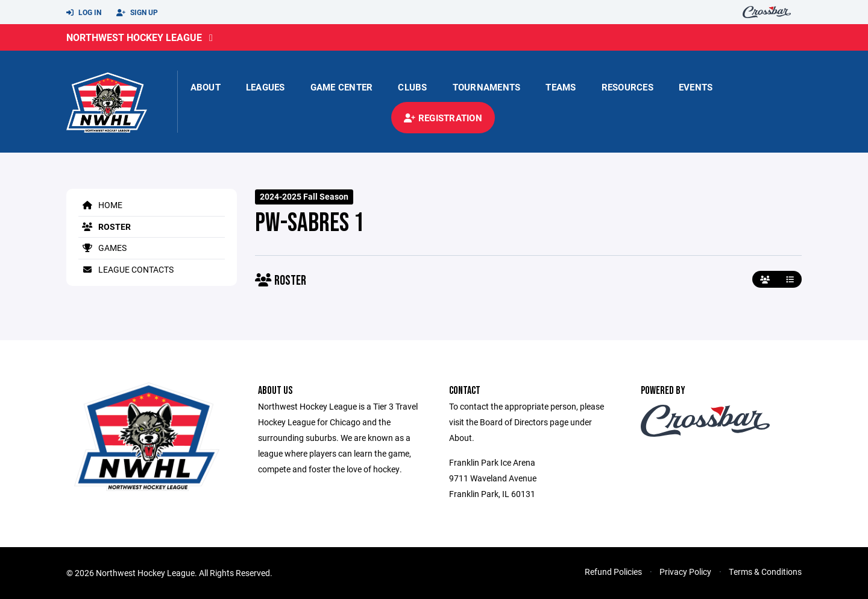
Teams (561, 87)
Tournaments (487, 87)
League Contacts (126, 269)
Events (696, 87)
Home (100, 205)
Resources (627, 87)
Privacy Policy (685, 572)
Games (102, 248)
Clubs (412, 87)
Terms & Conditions (765, 572)
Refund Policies (613, 572)
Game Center (342, 87)
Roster (105, 227)
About (206, 87)
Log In (84, 13)
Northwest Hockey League (134, 37)
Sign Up (137, 13)
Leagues (266, 87)
